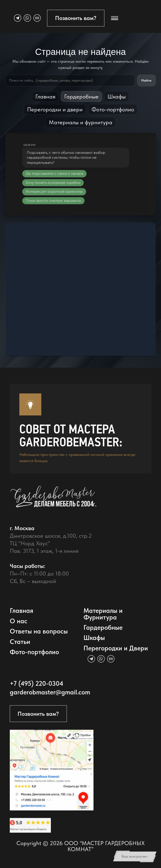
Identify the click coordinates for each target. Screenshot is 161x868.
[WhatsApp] (27, 18)
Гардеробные (81, 96)
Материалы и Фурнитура (103, 614)
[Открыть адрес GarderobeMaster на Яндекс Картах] (52, 770)
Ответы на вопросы (39, 631)
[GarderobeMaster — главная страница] (76, 501)
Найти (146, 80)
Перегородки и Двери (116, 648)
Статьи (20, 642)
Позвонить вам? (76, 18)
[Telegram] (18, 18)
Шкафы (117, 96)
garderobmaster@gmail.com (50, 692)
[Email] (37, 18)
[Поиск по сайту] (70, 80)
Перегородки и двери (55, 109)
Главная (45, 96)
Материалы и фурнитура (81, 122)
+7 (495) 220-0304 (37, 683)
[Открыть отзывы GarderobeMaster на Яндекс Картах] (30, 825)
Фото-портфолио (113, 109)
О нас (19, 621)
